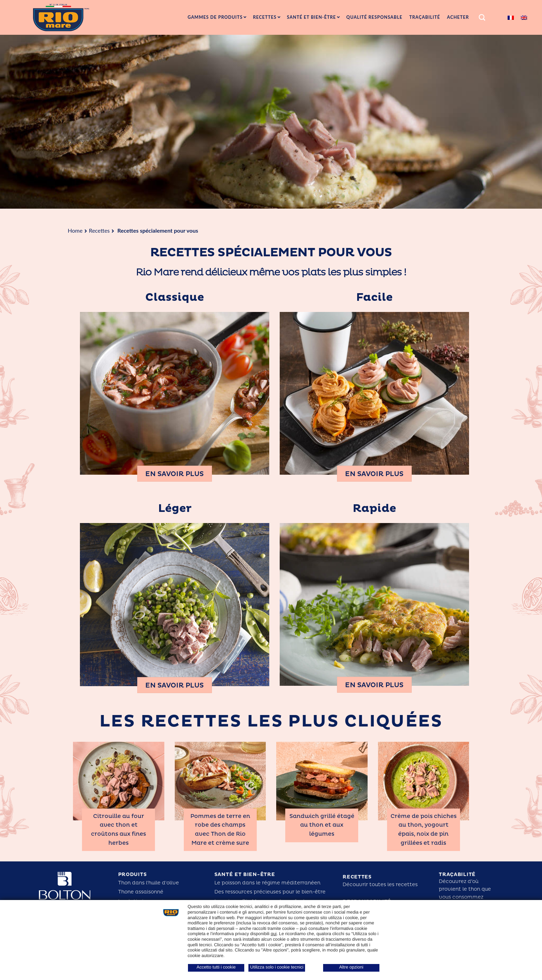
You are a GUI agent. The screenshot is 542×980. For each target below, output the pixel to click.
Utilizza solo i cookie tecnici (277, 967)
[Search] (482, 17)
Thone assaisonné (141, 892)
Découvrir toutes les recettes (380, 885)
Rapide (374, 509)
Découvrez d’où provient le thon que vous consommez (465, 889)
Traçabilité (457, 874)
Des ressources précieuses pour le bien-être (270, 892)
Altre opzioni (351, 967)
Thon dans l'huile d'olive (149, 883)
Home (75, 230)
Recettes (99, 230)
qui (274, 934)
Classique (175, 298)
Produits (133, 874)
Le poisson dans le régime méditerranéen (267, 883)
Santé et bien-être (245, 874)
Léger (175, 509)
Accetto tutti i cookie (216, 967)
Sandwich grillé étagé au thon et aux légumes (322, 825)
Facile (374, 298)
